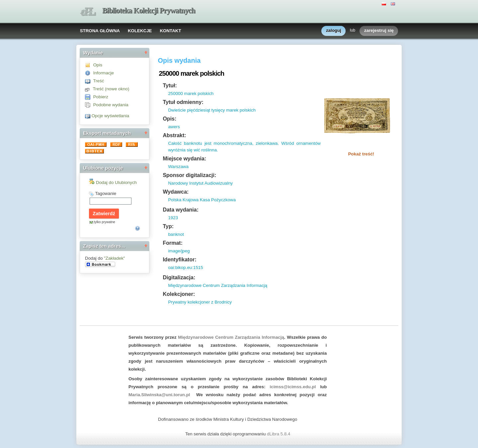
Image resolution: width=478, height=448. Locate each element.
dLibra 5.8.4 (279, 434)
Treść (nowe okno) (111, 89)
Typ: (168, 226)
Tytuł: (170, 86)
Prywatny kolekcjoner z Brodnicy (200, 302)
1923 (173, 218)
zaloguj (334, 31)
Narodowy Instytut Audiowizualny (200, 183)
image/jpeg (179, 251)
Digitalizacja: (179, 277)
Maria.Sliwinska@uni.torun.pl (159, 395)
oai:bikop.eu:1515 (185, 268)
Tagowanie (106, 193)
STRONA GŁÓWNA (100, 31)
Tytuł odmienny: (183, 102)
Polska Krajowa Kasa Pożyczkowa (202, 200)
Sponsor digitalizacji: (189, 175)
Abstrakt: (174, 135)
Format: (173, 243)
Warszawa (178, 167)
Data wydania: (181, 210)
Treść (98, 81)
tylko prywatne (105, 222)
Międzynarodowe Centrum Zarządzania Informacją (218, 285)
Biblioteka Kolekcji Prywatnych (149, 10)
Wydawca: (176, 192)
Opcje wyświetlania (110, 116)
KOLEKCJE (140, 31)
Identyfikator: (179, 260)
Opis (98, 65)
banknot (176, 234)
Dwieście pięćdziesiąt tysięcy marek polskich (212, 110)
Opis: (169, 119)
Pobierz (101, 97)
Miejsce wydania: (184, 159)
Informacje (104, 73)
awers (174, 127)
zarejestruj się (379, 31)
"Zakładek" (115, 258)
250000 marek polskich (191, 93)
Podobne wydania (111, 105)
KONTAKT (170, 31)
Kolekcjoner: (179, 294)
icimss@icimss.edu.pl (293, 387)
